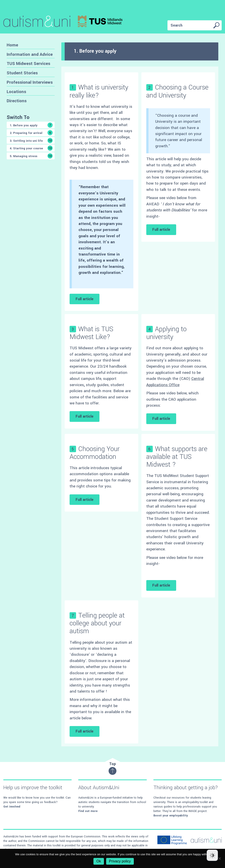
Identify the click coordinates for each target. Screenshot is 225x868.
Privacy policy (120, 861)
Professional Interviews (30, 82)
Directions (17, 101)
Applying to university (166, 333)
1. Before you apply (31, 125)
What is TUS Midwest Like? (91, 333)
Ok (99, 861)
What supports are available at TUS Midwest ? (177, 457)
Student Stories (22, 73)
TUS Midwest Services (28, 63)
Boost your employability (171, 816)
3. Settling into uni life (31, 141)
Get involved (12, 807)
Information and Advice (30, 54)
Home (12, 45)
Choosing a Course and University (177, 91)
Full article (85, 299)
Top (112, 768)
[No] (219, 858)
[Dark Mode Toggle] (212, 855)
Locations (16, 92)
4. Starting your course (31, 148)
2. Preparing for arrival (31, 133)
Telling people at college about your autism (97, 623)
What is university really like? (99, 91)
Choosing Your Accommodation (95, 453)
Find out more (88, 811)
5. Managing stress (31, 156)
